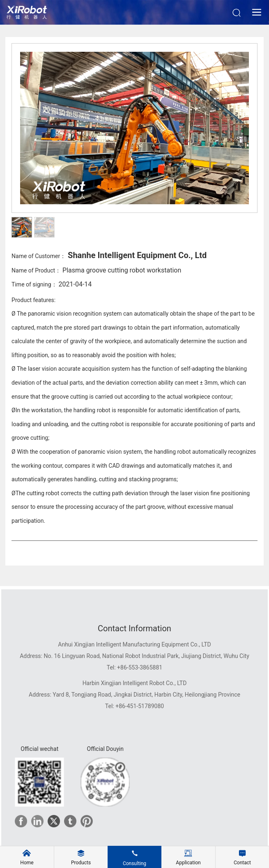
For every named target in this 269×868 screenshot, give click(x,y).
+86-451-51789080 (140, 706)
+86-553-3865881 (140, 667)
